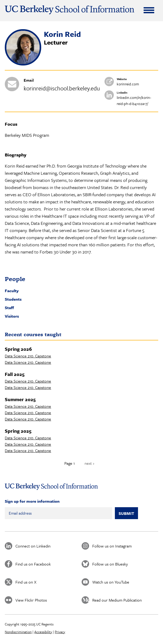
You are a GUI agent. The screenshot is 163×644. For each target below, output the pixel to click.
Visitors (12, 316)
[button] (23, 64)
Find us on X (26, 582)
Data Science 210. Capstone (28, 356)
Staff (9, 308)
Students (13, 299)
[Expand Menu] (149, 10)
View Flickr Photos (31, 600)
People (15, 279)
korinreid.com (128, 84)
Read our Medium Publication (117, 600)
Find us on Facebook (33, 564)
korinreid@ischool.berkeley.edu (62, 88)
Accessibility (43, 632)
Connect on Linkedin (33, 546)
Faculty (12, 291)
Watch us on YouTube (111, 582)
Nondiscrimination (18, 632)
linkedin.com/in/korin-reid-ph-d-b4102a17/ (134, 100)
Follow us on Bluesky (110, 564)
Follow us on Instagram (112, 546)
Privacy (60, 632)
